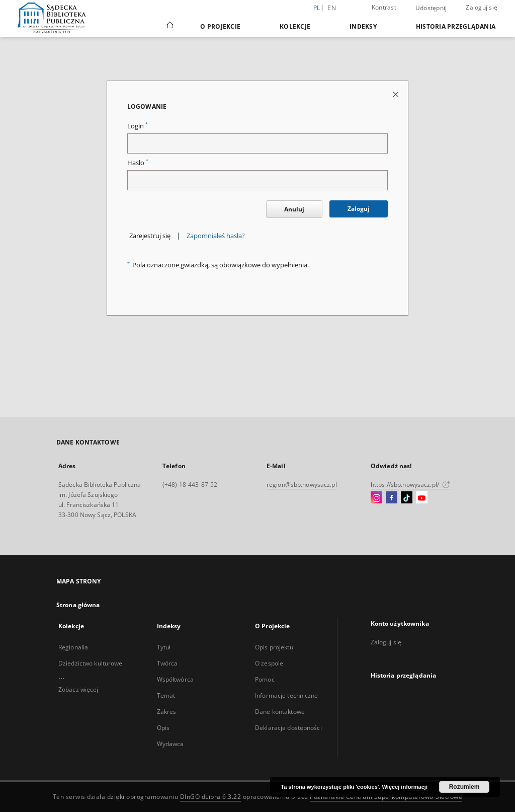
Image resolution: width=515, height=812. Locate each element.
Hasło (138, 163)
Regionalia (73, 647)
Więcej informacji (405, 787)
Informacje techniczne (287, 695)
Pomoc (265, 679)
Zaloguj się (482, 7)
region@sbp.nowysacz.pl (302, 485)
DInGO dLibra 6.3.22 (211, 797)
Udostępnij (431, 8)
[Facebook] (392, 498)
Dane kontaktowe (280, 712)
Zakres (167, 712)
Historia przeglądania (456, 26)
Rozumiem (464, 787)
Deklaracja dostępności (288, 728)
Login (138, 126)
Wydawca (170, 744)
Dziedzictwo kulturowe (91, 663)
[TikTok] (407, 498)
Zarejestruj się (150, 236)
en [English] (332, 8)
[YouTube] (422, 498)
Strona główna (78, 605)
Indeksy (363, 26)
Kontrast (384, 7)
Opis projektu (274, 647)
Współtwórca (175, 679)
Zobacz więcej (78, 689)
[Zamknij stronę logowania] (397, 94)
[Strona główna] (169, 26)
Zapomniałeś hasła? (216, 236)
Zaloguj (359, 209)
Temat (166, 695)
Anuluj (294, 209)
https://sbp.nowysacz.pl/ (410, 485)
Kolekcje (295, 26)
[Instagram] (376, 498)
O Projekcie (220, 26)
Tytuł (164, 647)
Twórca (167, 663)
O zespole (269, 663)
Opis (163, 728)
